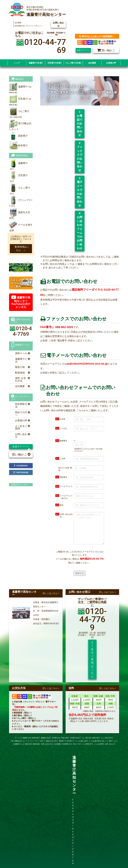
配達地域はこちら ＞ (21, 248)
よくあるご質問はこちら (92, 659)
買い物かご (21, 454)
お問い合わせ (58, 24)
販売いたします (21, 267)
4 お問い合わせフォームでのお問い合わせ (80, 231)
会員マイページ (83, 50)
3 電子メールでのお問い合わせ (81, 192)
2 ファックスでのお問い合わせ (81, 157)
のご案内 (19, 283)
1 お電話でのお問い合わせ (81, 123)
